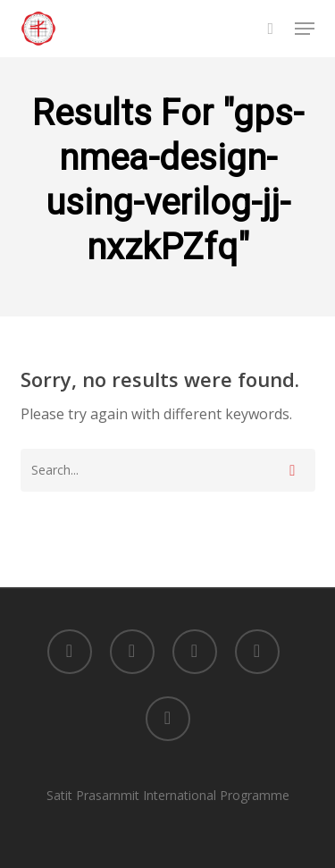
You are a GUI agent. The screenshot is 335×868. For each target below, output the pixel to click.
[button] (305, 29)
